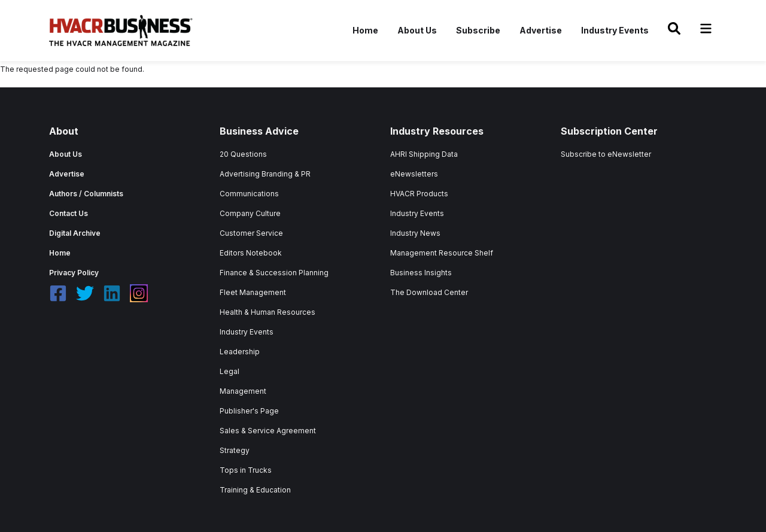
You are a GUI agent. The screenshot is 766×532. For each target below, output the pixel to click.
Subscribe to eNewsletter (606, 154)
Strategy (235, 450)
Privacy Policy (74, 273)
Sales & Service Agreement (268, 431)
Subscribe (478, 30)
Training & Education (255, 490)
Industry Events (615, 30)
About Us (417, 30)
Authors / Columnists (86, 194)
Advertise (541, 30)
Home (365, 30)
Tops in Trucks (246, 470)
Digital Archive (75, 233)
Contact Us (69, 213)
